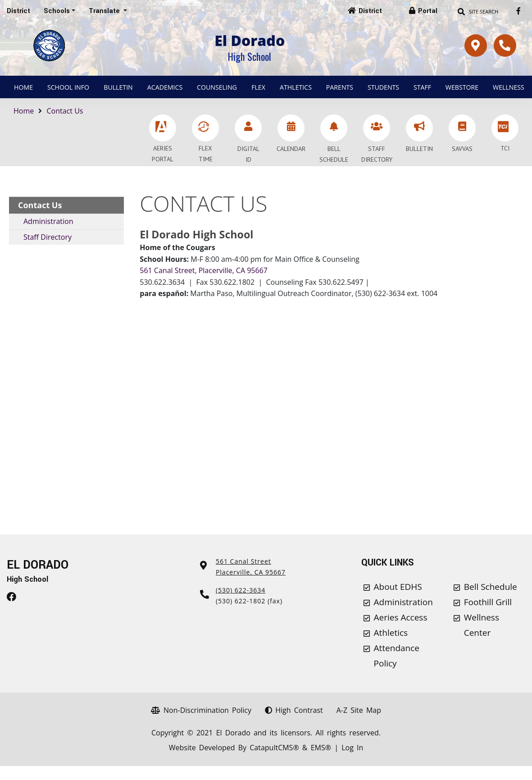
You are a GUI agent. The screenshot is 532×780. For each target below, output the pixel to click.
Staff (422, 87)
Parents (340, 87)
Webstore (462, 87)
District (18, 11)
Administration (48, 221)
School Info (68, 87)
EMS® (321, 748)
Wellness (509, 87)
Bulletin (118, 87)
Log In (352, 748)
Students (383, 87)
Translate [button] (105, 11)
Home (23, 87)
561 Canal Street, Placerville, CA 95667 (204, 270)
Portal (428, 11)
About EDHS (398, 587)
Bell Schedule (491, 587)
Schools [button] (57, 11)
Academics (165, 87)
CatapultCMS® (274, 748)
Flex (258, 87)
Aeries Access (401, 617)
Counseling (217, 87)
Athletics (296, 87)
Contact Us (65, 111)
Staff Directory (48, 237)
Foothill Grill (488, 602)
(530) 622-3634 (241, 590)
